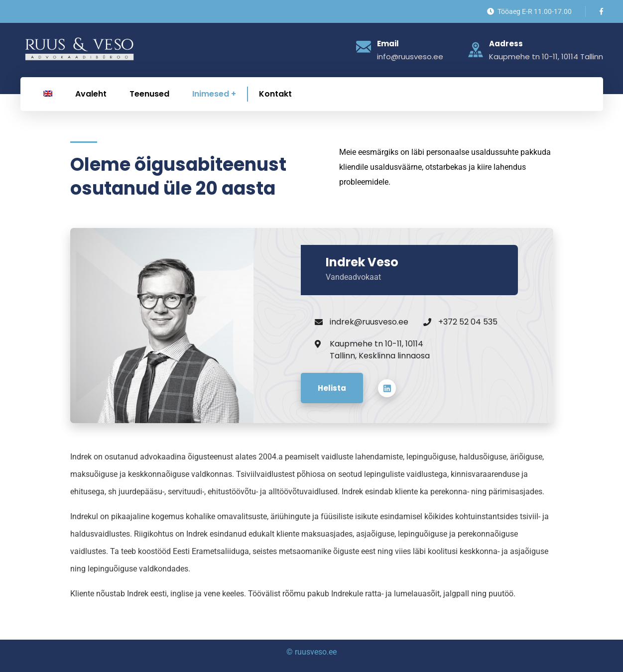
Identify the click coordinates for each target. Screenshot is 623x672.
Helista (332, 388)
